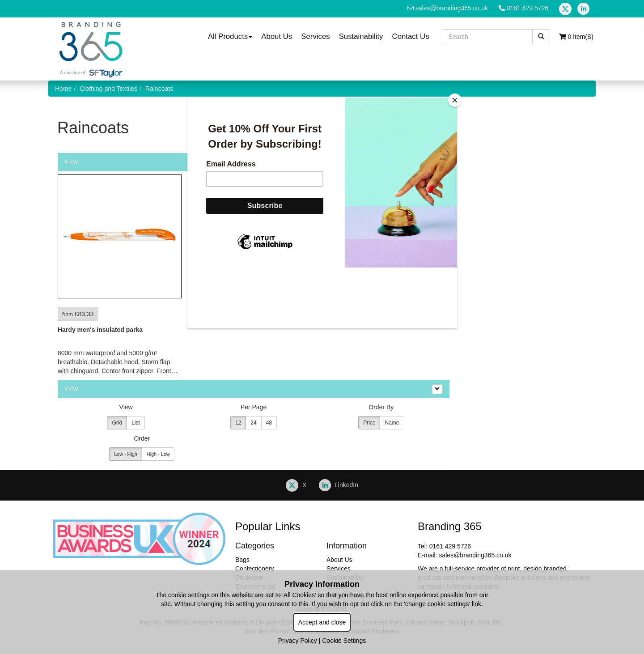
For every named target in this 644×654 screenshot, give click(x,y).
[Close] (455, 100)
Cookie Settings (344, 641)
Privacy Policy (298, 641)
